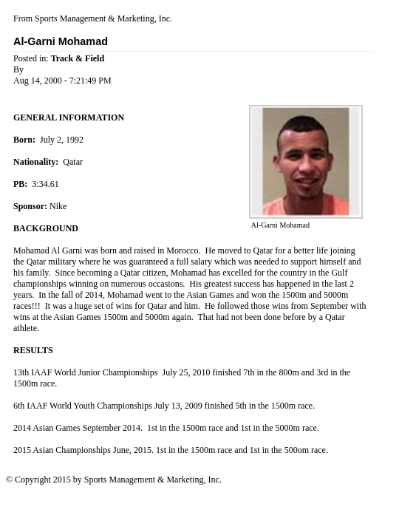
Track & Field (78, 58)
